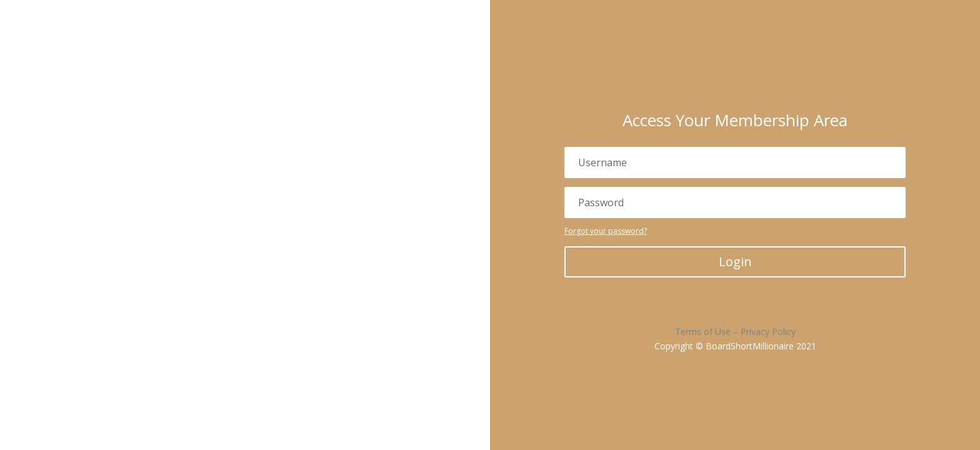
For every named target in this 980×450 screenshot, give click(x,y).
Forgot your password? (606, 231)
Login (735, 262)
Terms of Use (703, 332)
